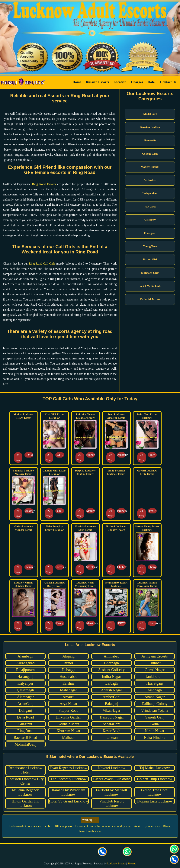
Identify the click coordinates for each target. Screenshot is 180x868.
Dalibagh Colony (154, 704)
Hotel (152, 82)
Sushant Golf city (111, 670)
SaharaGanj (112, 724)
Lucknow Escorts (117, 864)
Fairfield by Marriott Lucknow (112, 792)
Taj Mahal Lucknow (155, 768)
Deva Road (25, 717)
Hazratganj (155, 683)
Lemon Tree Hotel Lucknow (155, 792)
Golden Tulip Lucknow (155, 779)
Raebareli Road (25, 738)
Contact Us (168, 82)
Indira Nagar (112, 677)
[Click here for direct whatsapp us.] (127, 852)
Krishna (68, 683)
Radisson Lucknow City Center (25, 781)
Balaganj (112, 704)
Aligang (68, 656)
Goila (155, 724)
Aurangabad (25, 663)
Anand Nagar (154, 697)
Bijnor (68, 663)
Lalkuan (112, 738)
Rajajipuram (26, 670)
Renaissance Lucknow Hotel (25, 770)
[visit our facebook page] (53, 852)
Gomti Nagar (155, 670)
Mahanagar (69, 690)
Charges (137, 82)
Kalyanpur (25, 683)
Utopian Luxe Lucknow (155, 801)
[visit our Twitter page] (65, 852)
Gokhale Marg (69, 724)
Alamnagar (26, 697)
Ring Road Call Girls (42, 264)
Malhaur (69, 738)
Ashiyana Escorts (154, 656)
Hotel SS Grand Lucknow (68, 801)
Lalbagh (112, 683)
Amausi (69, 697)
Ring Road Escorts (44, 184)
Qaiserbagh (25, 690)
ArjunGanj (25, 704)
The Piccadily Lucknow (68, 779)
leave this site (134, 826)
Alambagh (25, 656)
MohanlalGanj (25, 744)
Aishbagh (155, 690)
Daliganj (25, 710)
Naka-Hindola (154, 738)
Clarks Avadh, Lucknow (112, 779)
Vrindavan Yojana (154, 710)
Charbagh (111, 663)
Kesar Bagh (111, 731)
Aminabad (112, 656)
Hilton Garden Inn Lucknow (26, 803)
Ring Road (25, 731)
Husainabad (68, 677)
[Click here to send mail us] (115, 852)
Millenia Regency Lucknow (26, 792)
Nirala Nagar (155, 731)
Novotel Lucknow (112, 768)
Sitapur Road (68, 710)
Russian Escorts (97, 82)
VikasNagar (111, 710)
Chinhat (154, 663)
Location (120, 82)
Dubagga (69, 670)
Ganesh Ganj (155, 717)
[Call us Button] (102, 852)
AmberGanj (111, 697)
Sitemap (132, 864)
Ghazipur (25, 724)
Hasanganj (25, 677)
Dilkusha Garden (69, 717)
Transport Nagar (112, 717)
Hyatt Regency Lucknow (69, 768)
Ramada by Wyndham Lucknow (68, 792)
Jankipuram (154, 677)
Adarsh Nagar (112, 690)
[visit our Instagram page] (78, 852)
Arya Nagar (69, 704)
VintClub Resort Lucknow (111, 803)
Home (77, 82)
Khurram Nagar (69, 731)
